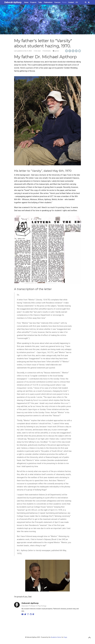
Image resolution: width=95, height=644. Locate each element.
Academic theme (56, 637)
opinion (57, 51)
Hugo (65, 637)
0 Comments (47, 51)
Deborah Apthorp (13, 2)
